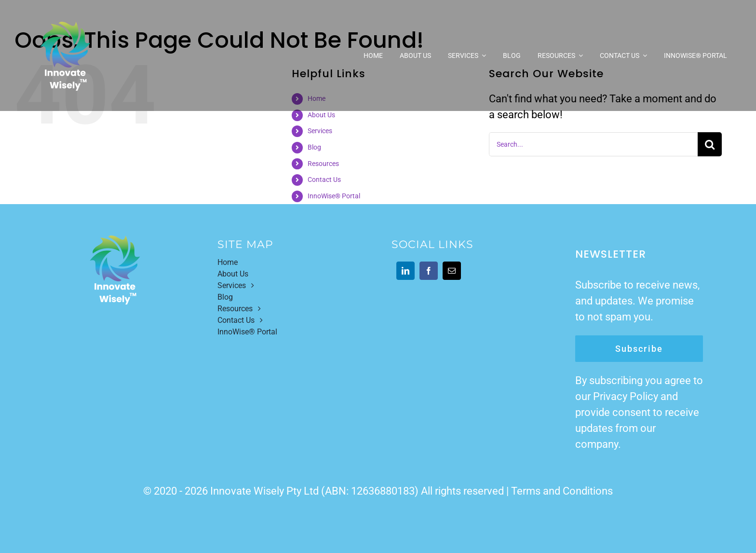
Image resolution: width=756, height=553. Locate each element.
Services (320, 131)
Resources (323, 164)
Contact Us (324, 180)
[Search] (710, 144)
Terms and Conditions (562, 491)
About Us (321, 115)
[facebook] (429, 271)
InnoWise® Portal (334, 196)
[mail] (452, 271)
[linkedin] (405, 271)
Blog (314, 147)
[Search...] (593, 144)
